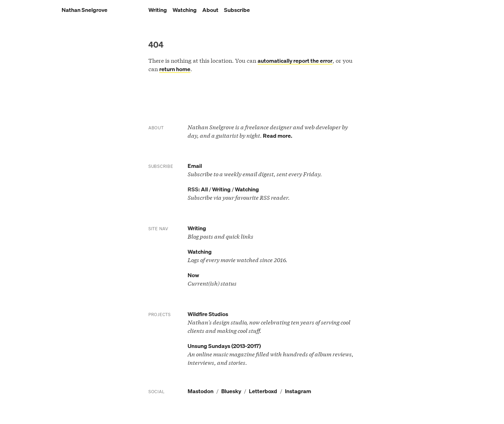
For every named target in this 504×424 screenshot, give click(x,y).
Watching (185, 10)
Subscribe (237, 10)
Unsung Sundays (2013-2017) (224, 346)
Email (195, 166)
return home (175, 69)
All (204, 189)
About (210, 10)
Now (193, 275)
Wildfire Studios (208, 314)
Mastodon (201, 391)
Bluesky (231, 391)
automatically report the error (295, 61)
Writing (158, 10)
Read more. (278, 136)
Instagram (298, 391)
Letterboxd (263, 391)
